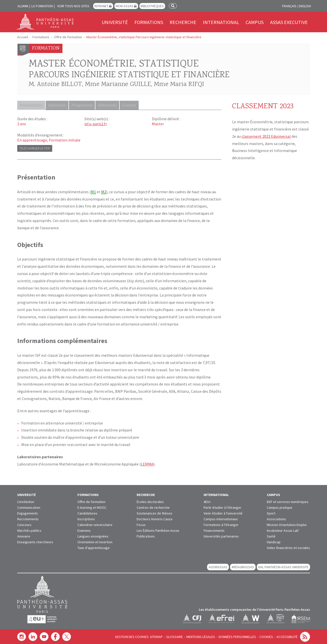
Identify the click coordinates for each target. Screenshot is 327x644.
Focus (141, 524)
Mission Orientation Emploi (287, 524)
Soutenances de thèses (155, 513)
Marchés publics (29, 530)
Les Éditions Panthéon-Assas (158, 530)
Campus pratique (280, 507)
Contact (131, 105)
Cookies (266, 636)
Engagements (28, 513)
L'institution (26, 501)
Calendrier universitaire (95, 524)
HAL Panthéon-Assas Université (283, 567)
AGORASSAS (218, 567)
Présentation (31, 105)
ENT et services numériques (288, 501)
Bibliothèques (152, 6)
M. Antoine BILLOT (55, 84)
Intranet (101, 6)
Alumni (23, 6)
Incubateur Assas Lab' (283, 530)
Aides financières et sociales (288, 547)
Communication (29, 507)
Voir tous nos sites (73, 6)
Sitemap (156, 636)
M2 (104, 191)
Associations (276, 519)
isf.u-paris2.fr (96, 123)
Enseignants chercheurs (35, 542)
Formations (149, 22)
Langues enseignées (93, 536)
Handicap (274, 542)
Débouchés (109, 105)
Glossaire (174, 636)
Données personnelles (237, 636)
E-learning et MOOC (92, 507)
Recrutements (28, 519)
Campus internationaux (221, 519)
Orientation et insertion (95, 542)
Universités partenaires (221, 536)
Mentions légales (201, 636)
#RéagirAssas (243, 567)
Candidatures (87, 513)
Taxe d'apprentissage (94, 547)
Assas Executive (289, 22)
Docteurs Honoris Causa (155, 519)
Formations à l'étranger (221, 524)
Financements (214, 530)
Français (289, 6)
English (305, 6)
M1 (93, 191)
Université (115, 22)
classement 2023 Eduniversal (266, 136)
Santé (271, 536)
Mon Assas (125, 6)
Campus (255, 22)
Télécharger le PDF (35, 148)
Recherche (183, 22)
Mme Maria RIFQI (179, 84)
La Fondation (42, 6)
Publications (146, 536)
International (221, 22)
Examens (84, 530)
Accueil (23, 37)
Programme (83, 105)
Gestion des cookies (132, 636)
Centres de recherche (153, 507)
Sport (271, 513)
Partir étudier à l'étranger (222, 507)
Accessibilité (287, 636)
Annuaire (24, 536)
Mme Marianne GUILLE (118, 84)
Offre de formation (68, 37)
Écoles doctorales (150, 501)
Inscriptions (86, 519)
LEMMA (147, 464)
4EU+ (207, 501)
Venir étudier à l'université (223, 513)
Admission (58, 105)
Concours (24, 524)
